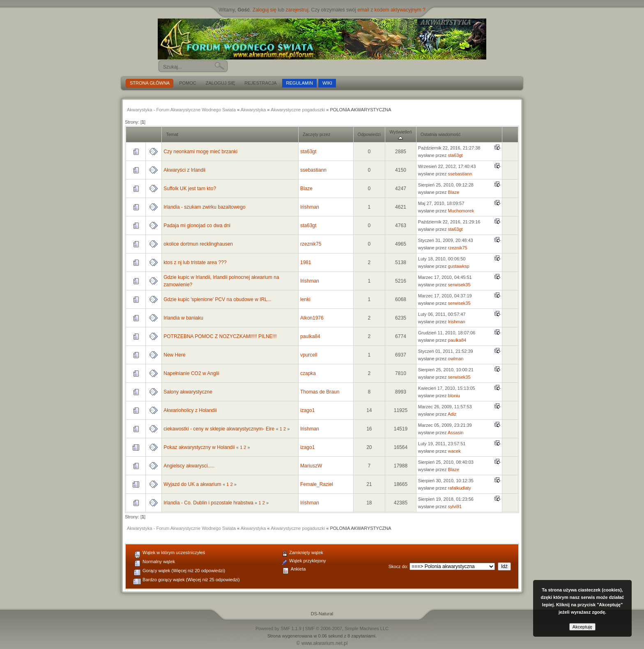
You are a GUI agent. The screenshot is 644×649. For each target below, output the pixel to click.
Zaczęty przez (316, 134)
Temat (172, 134)
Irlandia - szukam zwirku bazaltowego (204, 207)
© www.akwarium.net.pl (322, 643)
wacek (454, 451)
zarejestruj (297, 10)
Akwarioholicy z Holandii (190, 410)
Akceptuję (582, 627)
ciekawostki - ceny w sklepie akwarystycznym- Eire (219, 429)
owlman (456, 359)
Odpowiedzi (369, 134)
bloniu (454, 396)
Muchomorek (461, 211)
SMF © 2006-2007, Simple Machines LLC (347, 628)
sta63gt (308, 152)
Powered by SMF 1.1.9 (278, 628)
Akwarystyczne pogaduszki (298, 110)
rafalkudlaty (460, 488)
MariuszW (311, 466)
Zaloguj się (264, 10)
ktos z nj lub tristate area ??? (195, 262)
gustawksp (459, 266)
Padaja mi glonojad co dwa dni (197, 226)
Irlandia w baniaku (183, 318)
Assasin (456, 433)
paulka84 (310, 336)
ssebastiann (313, 170)
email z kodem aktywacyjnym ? (391, 10)
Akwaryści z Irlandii (184, 170)
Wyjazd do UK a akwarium (192, 484)
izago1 (307, 410)
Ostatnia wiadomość (441, 134)
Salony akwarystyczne (188, 392)
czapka (308, 373)
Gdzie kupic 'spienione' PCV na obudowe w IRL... (217, 299)
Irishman (310, 207)
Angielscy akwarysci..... (189, 466)
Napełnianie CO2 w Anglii (191, 373)
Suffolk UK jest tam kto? (190, 189)
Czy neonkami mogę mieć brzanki (200, 152)
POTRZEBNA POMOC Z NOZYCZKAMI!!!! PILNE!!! (220, 336)
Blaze (306, 189)
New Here (174, 355)
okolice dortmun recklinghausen (198, 244)
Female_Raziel (317, 484)
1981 (306, 262)
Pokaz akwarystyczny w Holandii (199, 447)
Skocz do (398, 566)
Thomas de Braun (320, 392)
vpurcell (309, 355)
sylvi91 (455, 506)
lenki (305, 299)
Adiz (452, 414)
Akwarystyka (253, 110)
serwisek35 (459, 285)
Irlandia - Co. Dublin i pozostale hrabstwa (209, 503)
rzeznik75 (311, 244)
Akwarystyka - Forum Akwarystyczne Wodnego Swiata (181, 110)
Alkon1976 (312, 318)
